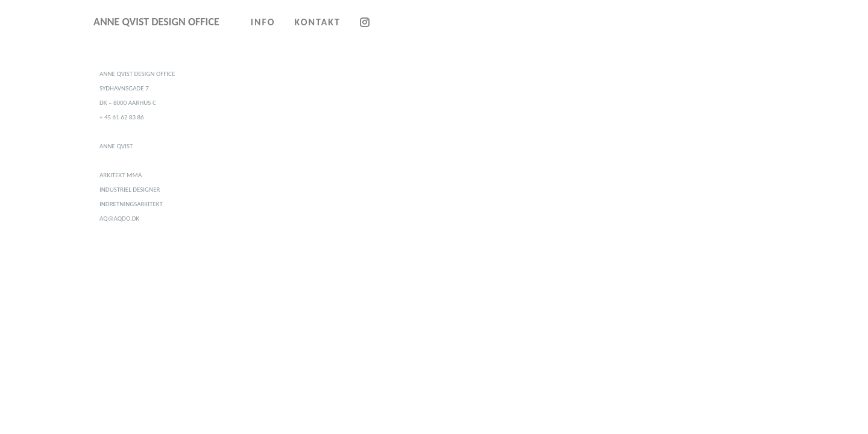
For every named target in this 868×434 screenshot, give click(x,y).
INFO (263, 22)
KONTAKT (318, 22)
